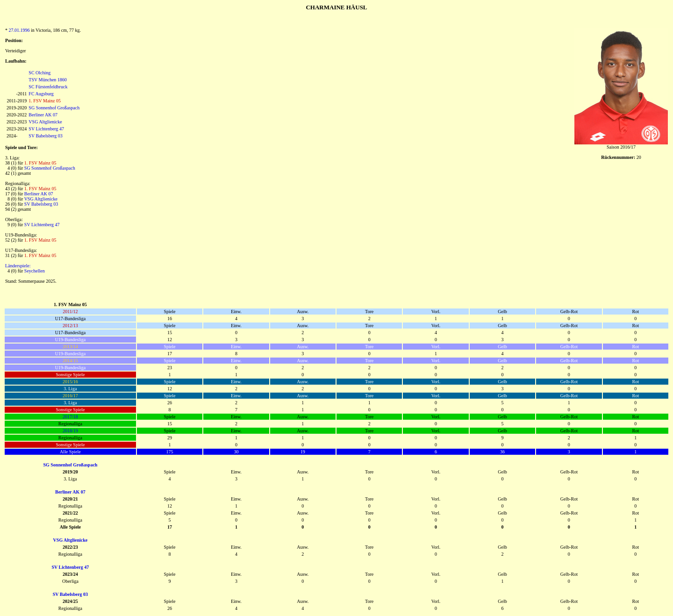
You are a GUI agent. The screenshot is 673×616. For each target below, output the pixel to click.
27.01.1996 (19, 30)
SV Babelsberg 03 (45, 136)
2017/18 (70, 417)
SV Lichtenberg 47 (46, 129)
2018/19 (70, 431)
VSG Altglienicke (45, 122)
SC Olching (39, 73)
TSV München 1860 (47, 80)
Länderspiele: (18, 266)
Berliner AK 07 (43, 115)
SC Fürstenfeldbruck (48, 87)
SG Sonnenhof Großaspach (54, 108)
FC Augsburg (41, 94)
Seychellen (35, 271)
